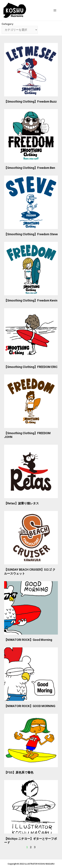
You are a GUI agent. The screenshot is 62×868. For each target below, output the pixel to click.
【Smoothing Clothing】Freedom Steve (31, 234)
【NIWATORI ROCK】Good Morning (28, 640)
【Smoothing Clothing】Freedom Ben (30, 168)
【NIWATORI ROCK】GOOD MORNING (30, 706)
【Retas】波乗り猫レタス (21, 503)
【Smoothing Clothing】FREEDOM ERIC (31, 367)
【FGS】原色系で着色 (19, 772)
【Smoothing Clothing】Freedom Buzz (30, 102)
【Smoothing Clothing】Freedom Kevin (31, 300)
